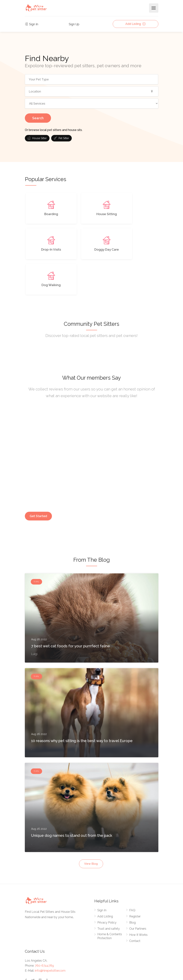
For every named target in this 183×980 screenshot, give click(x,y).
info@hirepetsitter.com (50, 935)
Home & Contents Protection (110, 901)
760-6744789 (44, 930)
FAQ (132, 875)
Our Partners (138, 893)
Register (135, 881)
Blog (132, 887)
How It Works (138, 899)
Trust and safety (109, 893)
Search (38, 118)
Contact (135, 905)
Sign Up (74, 24)
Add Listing (135, 24)
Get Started (38, 481)
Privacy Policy (107, 887)
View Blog (91, 828)
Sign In (32, 24)
